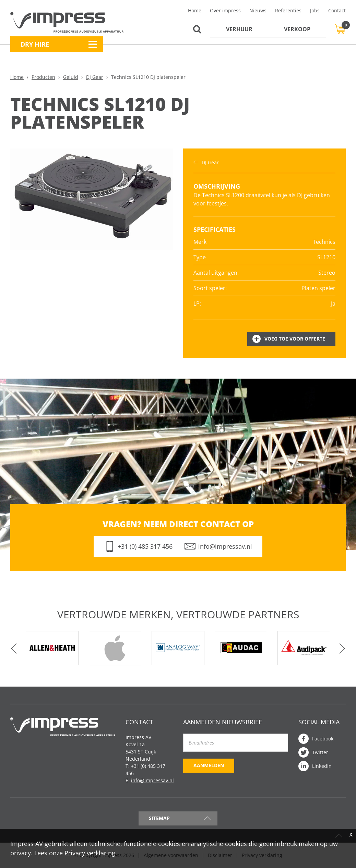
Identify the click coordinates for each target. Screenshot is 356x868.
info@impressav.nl (225, 546)
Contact (337, 10)
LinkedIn (322, 766)
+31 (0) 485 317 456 (145, 546)
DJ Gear (95, 77)
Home (195, 10)
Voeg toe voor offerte (295, 339)
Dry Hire (35, 44)
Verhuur (239, 29)
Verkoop (297, 29)
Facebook (323, 739)
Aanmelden (209, 765)
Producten (43, 77)
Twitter (320, 752)
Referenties (288, 10)
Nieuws (258, 10)
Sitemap (159, 818)
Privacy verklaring (90, 853)
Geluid (71, 77)
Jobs (315, 10)
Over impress (225, 10)
